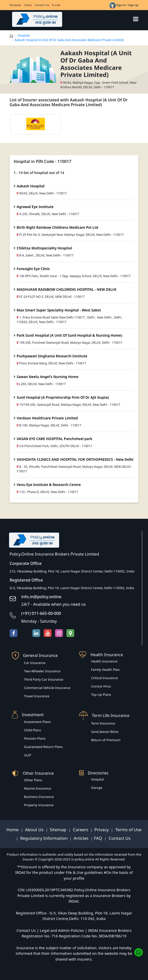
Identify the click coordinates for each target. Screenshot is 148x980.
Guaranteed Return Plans (43, 747)
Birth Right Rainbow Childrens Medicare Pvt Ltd (57, 227)
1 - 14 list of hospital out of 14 (39, 173)
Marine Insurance (38, 788)
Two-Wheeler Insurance (42, 671)
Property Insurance (39, 805)
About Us (35, 830)
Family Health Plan (105, 670)
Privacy (102, 830)
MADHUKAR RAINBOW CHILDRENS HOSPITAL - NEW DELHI (67, 289)
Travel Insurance (37, 696)
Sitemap (59, 830)
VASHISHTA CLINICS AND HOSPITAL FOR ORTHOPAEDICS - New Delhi (75, 459)
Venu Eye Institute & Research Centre (49, 485)
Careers (80, 830)
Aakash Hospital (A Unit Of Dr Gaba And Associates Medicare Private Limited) (69, 40)
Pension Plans (35, 738)
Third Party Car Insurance (44, 679)
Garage (97, 788)
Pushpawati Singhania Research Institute (52, 356)
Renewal (15, 5)
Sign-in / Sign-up (124, 5)
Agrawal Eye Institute (35, 207)
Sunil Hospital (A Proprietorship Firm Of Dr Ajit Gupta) (63, 397)
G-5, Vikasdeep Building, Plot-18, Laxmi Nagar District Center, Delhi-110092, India (72, 588)
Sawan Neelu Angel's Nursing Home (47, 377)
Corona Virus (101, 686)
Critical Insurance (105, 678)
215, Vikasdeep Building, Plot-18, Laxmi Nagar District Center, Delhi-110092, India (72, 571)
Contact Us (42, 5)
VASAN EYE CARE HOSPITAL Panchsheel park (55, 439)
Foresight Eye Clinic (33, 269)
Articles (82, 838)
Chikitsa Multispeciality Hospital (44, 248)
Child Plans (32, 730)
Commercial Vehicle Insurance (47, 688)
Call (56, 5)
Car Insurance (35, 663)
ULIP (28, 755)
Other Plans (33, 780)
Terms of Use (128, 830)
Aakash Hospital (31, 186)
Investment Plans (37, 722)
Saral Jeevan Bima (105, 732)
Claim (27, 5)
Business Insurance (39, 797)
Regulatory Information (44, 838)
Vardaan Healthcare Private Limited (47, 418)
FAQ (99, 838)
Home (13, 830)
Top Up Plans (101, 695)
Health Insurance (104, 661)
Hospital (24, 35)
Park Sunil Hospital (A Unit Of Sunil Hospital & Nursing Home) (69, 335)
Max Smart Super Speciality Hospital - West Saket (59, 310)
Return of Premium (106, 740)
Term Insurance (103, 723)
